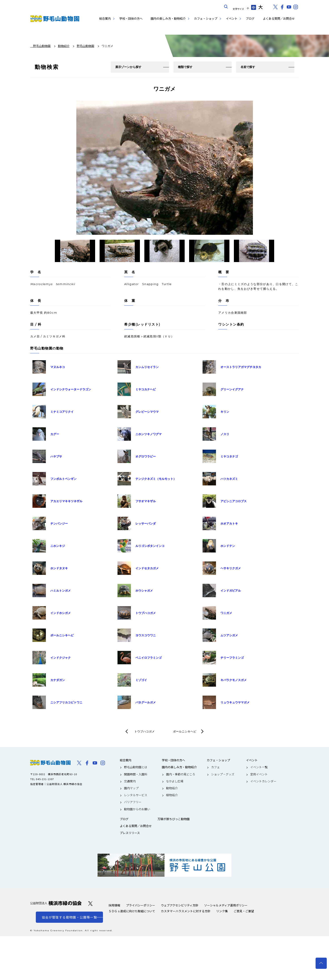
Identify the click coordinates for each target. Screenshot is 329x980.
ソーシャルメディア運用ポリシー (226, 905)
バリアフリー (133, 802)
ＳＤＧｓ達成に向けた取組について (132, 911)
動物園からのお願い (137, 809)
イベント (232, 18)
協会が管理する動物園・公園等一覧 (69, 917)
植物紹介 (172, 795)
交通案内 (130, 781)
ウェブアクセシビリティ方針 (180, 905)
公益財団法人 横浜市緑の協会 (56, 903)
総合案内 (105, 18)
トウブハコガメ (144, 731)
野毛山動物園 (50, 763)
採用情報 (114, 905)
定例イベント (259, 774)
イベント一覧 (259, 767)
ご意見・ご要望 (244, 911)
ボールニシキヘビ (185, 731)
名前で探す (248, 67)
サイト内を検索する (226, 7)
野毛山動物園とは (136, 767)
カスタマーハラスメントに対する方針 (186, 911)
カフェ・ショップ (206, 18)
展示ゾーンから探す (128, 67)
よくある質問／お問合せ (279, 18)
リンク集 (222, 911)
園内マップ (131, 788)
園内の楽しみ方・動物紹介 (168, 18)
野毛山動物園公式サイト (55, 19)
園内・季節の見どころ (181, 774)
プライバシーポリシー (141, 905)
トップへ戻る (321, 963)
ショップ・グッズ (223, 774)
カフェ (215, 767)
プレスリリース (130, 833)
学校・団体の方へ (131, 18)
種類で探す (185, 67)
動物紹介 (172, 788)
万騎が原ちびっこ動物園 (174, 819)
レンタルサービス (136, 795)
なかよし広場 (175, 781)
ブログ (250, 18)
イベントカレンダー (263, 781)
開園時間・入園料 (136, 774)
